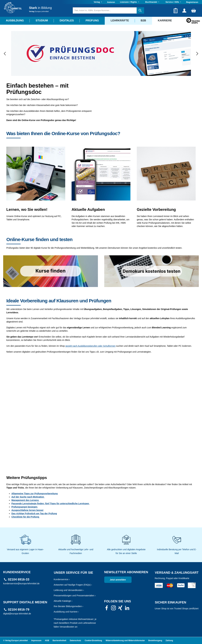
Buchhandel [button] (152, 2)
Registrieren (192, 2)
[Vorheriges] (5, 54)
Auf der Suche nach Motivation (28, 497)
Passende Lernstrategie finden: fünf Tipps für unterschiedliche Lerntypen (51, 504)
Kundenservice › (62, 579)
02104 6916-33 (19, 579)
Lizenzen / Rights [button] (129, 2)
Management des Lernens (25, 500)
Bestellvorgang (155, 641)
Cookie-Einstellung (93, 641)
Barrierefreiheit (60, 641)
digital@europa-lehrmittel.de (17, 614)
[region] (101, 54)
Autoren (111, 2)
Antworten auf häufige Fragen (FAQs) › (73, 585)
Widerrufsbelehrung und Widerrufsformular (125, 641)
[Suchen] (140, 10)
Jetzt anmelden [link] (118, 580)
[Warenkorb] (194, 10)
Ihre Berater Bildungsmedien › (68, 606)
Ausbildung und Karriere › (66, 612)
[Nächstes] (197, 54)
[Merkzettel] (176, 10)
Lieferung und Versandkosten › (69, 590)
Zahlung (169, 641)
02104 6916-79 (19, 610)
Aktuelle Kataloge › (63, 601)
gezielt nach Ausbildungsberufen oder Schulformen (90, 346)
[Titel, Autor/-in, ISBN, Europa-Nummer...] (105, 10)
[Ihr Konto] (184, 10)
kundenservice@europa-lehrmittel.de (21, 583)
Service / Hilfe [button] (173, 2)
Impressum (36, 641)
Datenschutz (75, 641)
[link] (107, 609)
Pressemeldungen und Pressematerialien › (75, 596)
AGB (47, 641)
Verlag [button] (97, 2)
